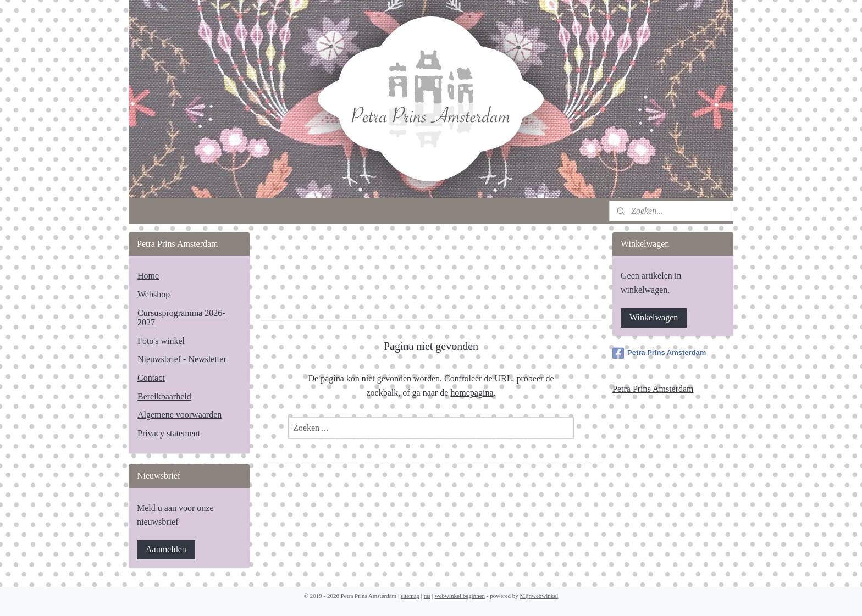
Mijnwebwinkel (539, 596)
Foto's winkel (161, 341)
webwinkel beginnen (460, 596)
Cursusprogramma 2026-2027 (181, 318)
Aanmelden (166, 549)
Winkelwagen (654, 317)
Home (148, 276)
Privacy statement (169, 433)
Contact (151, 378)
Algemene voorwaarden (179, 415)
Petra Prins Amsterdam (659, 353)
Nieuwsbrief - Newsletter (182, 359)
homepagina (472, 393)
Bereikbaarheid (164, 396)
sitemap (410, 596)
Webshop (154, 294)
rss (427, 596)
